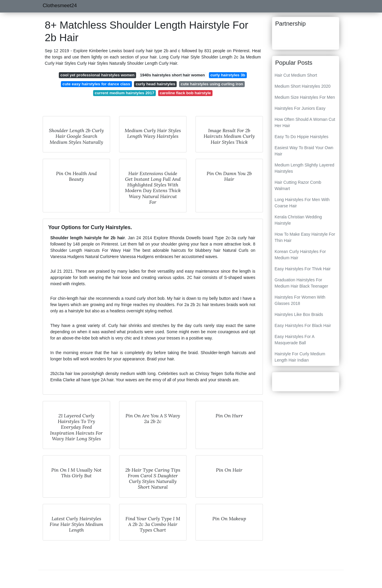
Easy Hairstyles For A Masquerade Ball (294, 340)
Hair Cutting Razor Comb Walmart (298, 185)
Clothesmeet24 (60, 6)
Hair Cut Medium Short (296, 75)
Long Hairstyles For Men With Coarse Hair (302, 203)
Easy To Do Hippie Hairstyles (301, 137)
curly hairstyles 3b (228, 75)
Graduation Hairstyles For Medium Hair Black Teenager (301, 283)
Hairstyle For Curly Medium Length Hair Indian (300, 357)
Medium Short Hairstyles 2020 (303, 86)
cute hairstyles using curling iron (212, 84)
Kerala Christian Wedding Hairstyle (298, 220)
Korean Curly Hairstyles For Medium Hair (300, 255)
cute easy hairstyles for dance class (96, 84)
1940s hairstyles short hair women (172, 75)
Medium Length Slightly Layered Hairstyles (304, 168)
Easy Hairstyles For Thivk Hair (303, 269)
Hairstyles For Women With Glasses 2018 (300, 300)
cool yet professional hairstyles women (97, 75)
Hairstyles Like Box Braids (299, 314)
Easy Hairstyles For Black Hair (303, 325)
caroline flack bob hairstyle (185, 93)
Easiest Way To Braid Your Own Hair (304, 151)
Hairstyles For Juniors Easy (300, 108)
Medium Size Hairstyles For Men (305, 97)
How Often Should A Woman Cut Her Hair (305, 122)
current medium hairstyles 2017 (124, 93)
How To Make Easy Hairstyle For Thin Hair (305, 237)
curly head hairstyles (155, 84)
